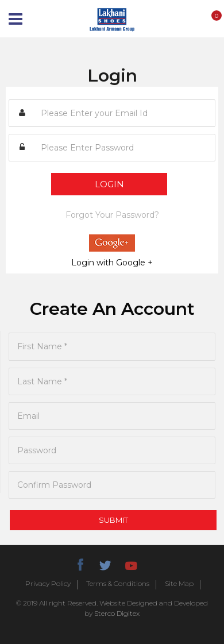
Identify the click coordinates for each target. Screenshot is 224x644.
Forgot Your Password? (112, 215)
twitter (105, 564)
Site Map (179, 584)
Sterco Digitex (117, 613)
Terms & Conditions (118, 584)
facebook (80, 564)
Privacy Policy (48, 584)
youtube (130, 564)
